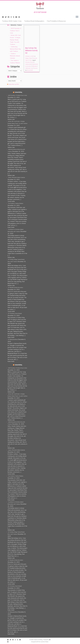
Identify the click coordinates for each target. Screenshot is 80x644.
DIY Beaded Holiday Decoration (16, 288)
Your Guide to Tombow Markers (16, 203)
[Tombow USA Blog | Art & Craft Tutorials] (40, 6)
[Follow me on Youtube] (17, 17)
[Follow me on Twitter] (6, 17)
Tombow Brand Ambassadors (34, 21)
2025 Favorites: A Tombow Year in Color (15, 31)
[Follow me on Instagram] (12, 17)
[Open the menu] (77, 17)
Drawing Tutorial (30, 62)
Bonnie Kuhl (30, 70)
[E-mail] (3, 17)
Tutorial (35, 68)
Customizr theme (44, 642)
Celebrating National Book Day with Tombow (15, 49)
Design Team (29, 58)
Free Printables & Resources (56, 21)
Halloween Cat (29, 68)
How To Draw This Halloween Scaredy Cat (31, 50)
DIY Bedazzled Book (13, 339)
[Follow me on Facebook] (9, 17)
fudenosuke (28, 64)
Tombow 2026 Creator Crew (12, 21)
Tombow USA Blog (18, 92)
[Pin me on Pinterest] (20, 17)
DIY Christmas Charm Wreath (15, 313)
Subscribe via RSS (14, 84)
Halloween (34, 66)
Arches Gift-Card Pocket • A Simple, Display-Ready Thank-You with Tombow (15, 40)
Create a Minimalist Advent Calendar (15, 56)
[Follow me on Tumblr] (14, 17)
